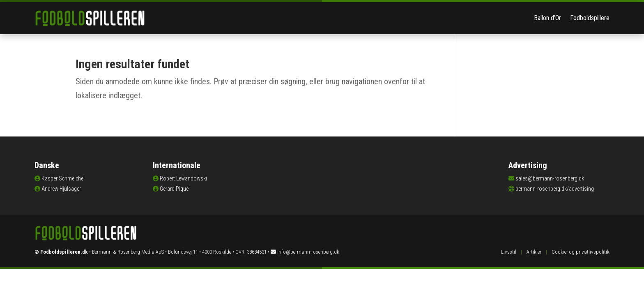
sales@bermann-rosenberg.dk (550, 178)
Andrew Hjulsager (61, 189)
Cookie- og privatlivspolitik (581, 252)
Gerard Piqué (174, 189)
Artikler (534, 252)
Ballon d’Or (547, 18)
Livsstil (509, 252)
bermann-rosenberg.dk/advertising (555, 189)
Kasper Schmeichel (63, 178)
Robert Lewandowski (183, 178)
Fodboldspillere (590, 18)
